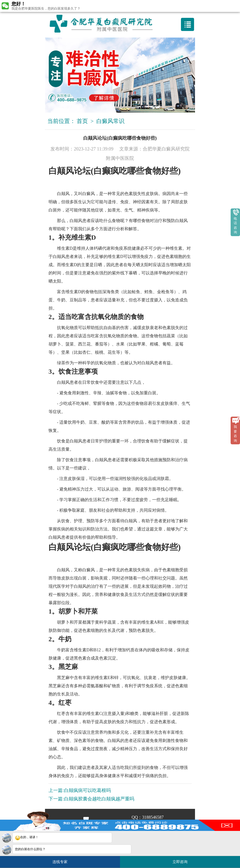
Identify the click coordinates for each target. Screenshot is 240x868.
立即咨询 (182, 860)
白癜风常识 (110, 121)
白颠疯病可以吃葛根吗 (87, 790)
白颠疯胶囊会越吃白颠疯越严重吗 (99, 799)
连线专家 (60, 862)
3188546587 (153, 817)
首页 (82, 121)
